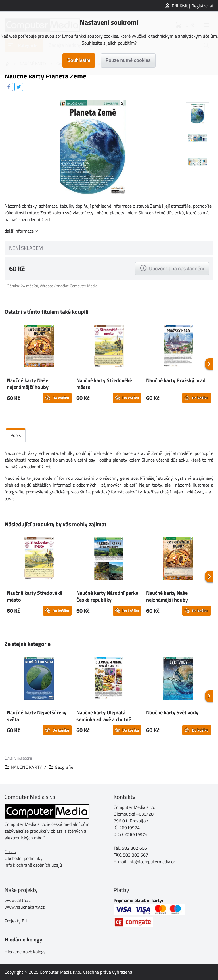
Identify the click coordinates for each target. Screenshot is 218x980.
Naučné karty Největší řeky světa (37, 716)
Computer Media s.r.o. (60, 972)
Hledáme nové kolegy (25, 952)
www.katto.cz (18, 900)
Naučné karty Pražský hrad (176, 380)
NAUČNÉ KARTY (26, 767)
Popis (16, 435)
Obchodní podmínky (24, 858)
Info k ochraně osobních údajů (33, 865)
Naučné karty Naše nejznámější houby (28, 384)
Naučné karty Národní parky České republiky (107, 596)
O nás (10, 851)
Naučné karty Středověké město (104, 384)
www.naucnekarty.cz (25, 907)
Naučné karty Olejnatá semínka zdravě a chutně (104, 716)
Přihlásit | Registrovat (193, 6)
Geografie (64, 767)
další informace (19, 231)
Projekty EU (16, 921)
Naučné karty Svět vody (172, 712)
